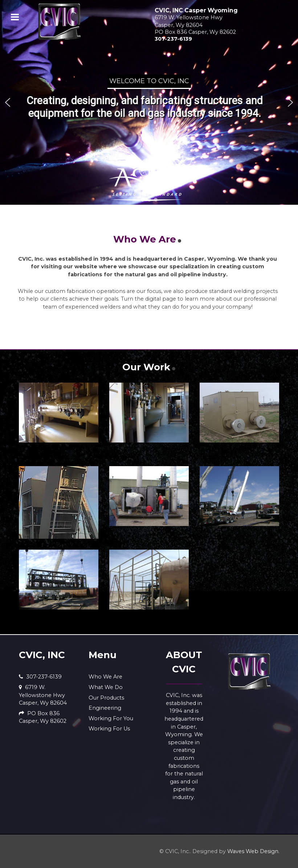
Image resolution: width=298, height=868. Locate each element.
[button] (8, 102)
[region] (149, 102)
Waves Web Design (253, 851)
